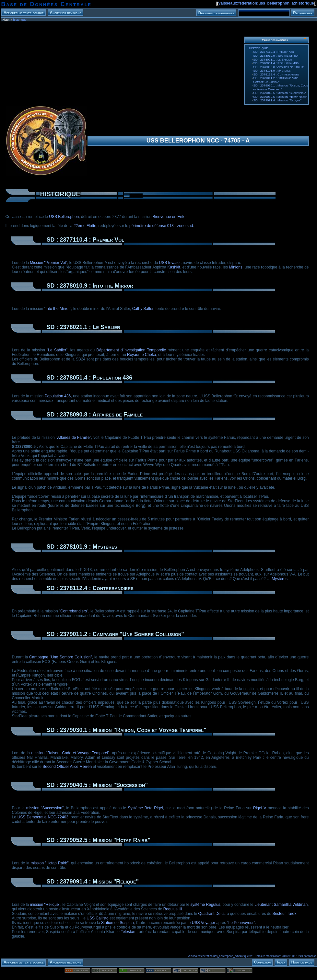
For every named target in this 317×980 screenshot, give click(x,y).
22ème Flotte (85, 226)
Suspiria (127, 923)
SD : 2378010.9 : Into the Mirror (276, 56)
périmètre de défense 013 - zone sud (161, 226)
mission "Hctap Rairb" (49, 863)
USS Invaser (170, 263)
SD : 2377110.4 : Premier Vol (274, 52)
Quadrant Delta (211, 914)
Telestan (128, 932)
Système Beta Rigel (145, 808)
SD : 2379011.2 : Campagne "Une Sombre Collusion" (276, 80)
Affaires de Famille (74, 438)
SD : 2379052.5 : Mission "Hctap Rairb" (280, 97)
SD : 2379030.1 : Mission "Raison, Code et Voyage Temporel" (281, 87)
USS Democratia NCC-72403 (43, 817)
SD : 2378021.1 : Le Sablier (272, 59)
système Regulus (205, 905)
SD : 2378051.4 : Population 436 (276, 63)
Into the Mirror (58, 309)
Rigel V (260, 808)
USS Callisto (97, 918)
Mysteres (280, 579)
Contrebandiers (74, 611)
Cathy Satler (143, 309)
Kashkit (174, 267)
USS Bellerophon (64, 217)
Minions (236, 267)
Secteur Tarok (284, 914)
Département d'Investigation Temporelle (131, 350)
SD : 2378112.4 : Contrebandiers (276, 74)
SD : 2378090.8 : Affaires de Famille (278, 67)
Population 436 (58, 396)
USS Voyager (204, 923)
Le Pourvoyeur (241, 923)
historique (20, 20)
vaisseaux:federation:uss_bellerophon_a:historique (266, 3)
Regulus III (173, 909)
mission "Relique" (45, 905)
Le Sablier (57, 350)
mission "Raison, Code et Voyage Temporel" (70, 753)
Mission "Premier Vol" (49, 263)
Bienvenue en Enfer (170, 217)
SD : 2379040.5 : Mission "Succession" (280, 93)
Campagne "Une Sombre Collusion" (60, 657)
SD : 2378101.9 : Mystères (272, 70)
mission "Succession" (45, 808)
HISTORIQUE (259, 48)
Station (107, 923)
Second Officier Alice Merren (67, 767)
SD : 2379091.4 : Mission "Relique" (277, 100)
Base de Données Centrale (47, 4)
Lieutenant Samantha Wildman (281, 905)
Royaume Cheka (141, 355)
